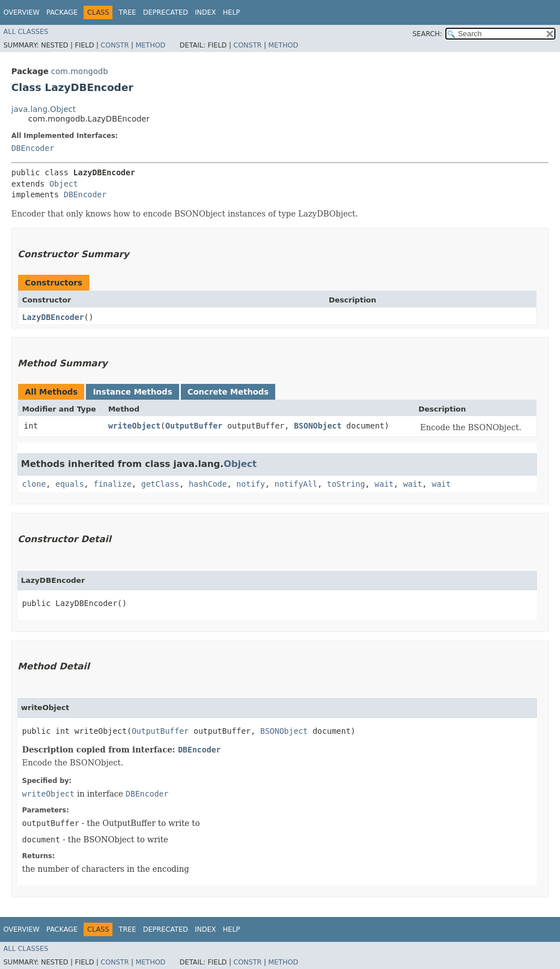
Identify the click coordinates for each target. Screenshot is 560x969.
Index (206, 12)
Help (231, 12)
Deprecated (166, 12)
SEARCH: (427, 34)
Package (62, 12)
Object (64, 184)
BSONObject (318, 426)
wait (384, 484)
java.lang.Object (44, 109)
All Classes (26, 32)
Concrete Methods (228, 392)
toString (346, 484)
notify (251, 484)
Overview (21, 12)
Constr (115, 45)
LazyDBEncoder (53, 317)
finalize (112, 484)
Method (151, 45)
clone (34, 484)
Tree (127, 12)
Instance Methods (132, 392)
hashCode (208, 484)
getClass (160, 484)
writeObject (134, 426)
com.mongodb (79, 71)
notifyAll (296, 484)
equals (70, 484)
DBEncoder (33, 148)
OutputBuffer (194, 426)
